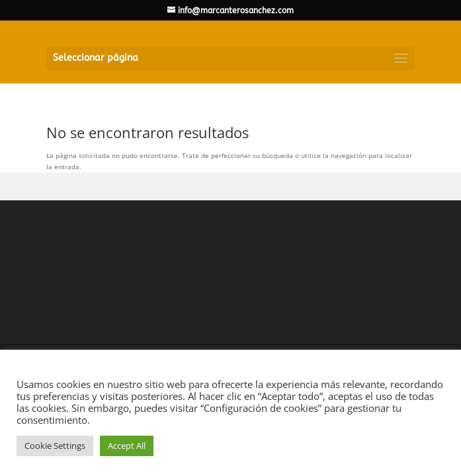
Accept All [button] (127, 446)
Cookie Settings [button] (55, 446)
